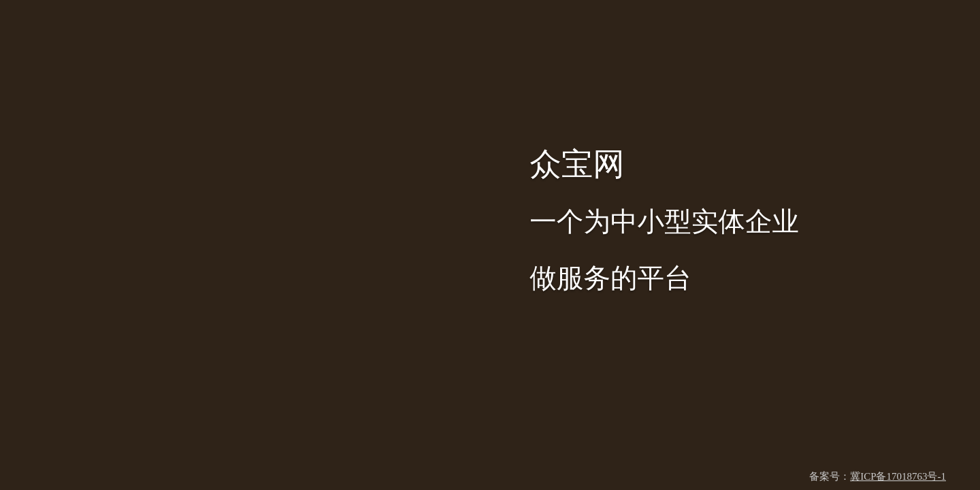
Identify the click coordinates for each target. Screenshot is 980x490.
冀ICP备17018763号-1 (898, 476)
